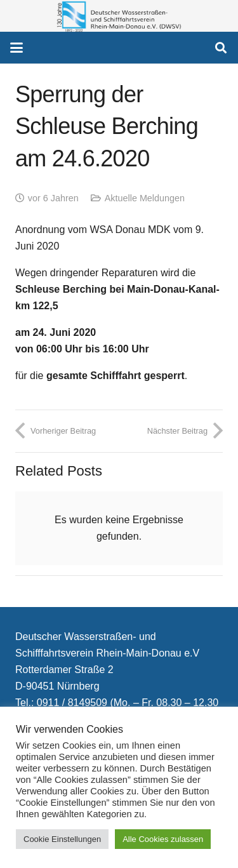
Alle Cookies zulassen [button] (163, 839)
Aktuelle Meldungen (145, 198)
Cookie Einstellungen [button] (62, 839)
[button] (17, 48)
